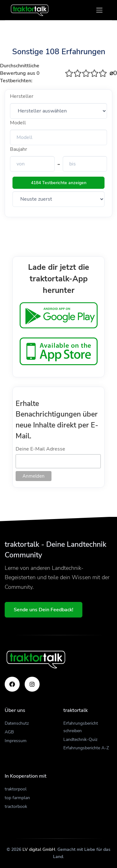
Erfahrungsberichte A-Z (86, 748)
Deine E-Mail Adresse (40, 449)
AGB (9, 732)
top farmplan (17, 798)
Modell (18, 123)
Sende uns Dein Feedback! (44, 610)
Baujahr (19, 149)
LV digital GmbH (39, 849)
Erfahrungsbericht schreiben (81, 727)
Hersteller (22, 96)
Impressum (16, 741)
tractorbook (16, 806)
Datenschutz (17, 723)
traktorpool (16, 789)
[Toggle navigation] (99, 10)
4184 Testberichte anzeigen (59, 183)
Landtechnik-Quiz (80, 739)
